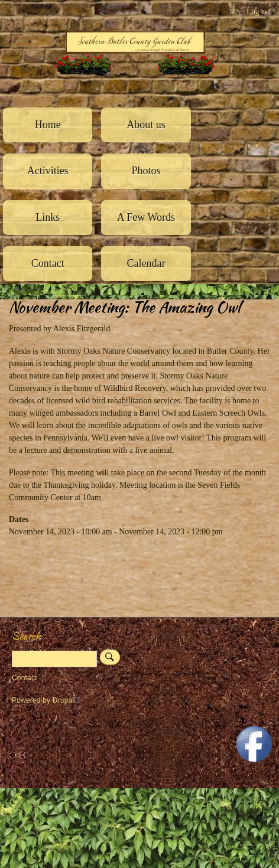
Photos (146, 171)
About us (146, 125)
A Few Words (146, 217)
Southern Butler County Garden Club (30, 82)
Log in (257, 12)
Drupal (68, 700)
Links (48, 217)
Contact (48, 263)
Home (48, 125)
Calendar (146, 263)
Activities (48, 171)
